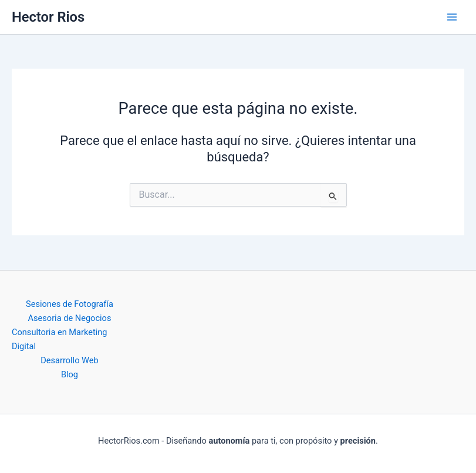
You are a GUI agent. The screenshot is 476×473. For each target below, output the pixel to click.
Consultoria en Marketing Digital (59, 339)
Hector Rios (48, 17)
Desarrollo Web (69, 360)
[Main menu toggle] (452, 17)
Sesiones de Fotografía (70, 304)
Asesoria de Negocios (70, 318)
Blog (70, 374)
